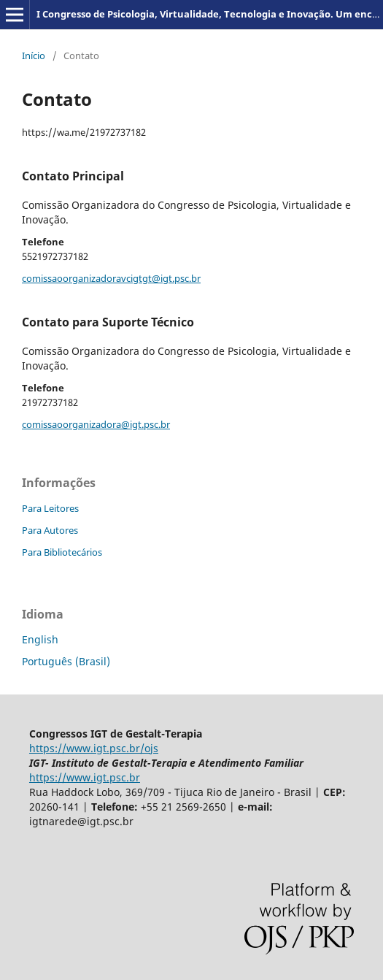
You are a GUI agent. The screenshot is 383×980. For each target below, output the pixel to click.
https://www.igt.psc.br (85, 777)
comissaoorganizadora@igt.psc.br (96, 424)
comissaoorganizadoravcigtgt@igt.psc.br (111, 278)
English (40, 639)
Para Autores (50, 530)
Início (34, 55)
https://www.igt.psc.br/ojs (94, 748)
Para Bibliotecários (62, 552)
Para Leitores (50, 508)
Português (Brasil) (66, 661)
